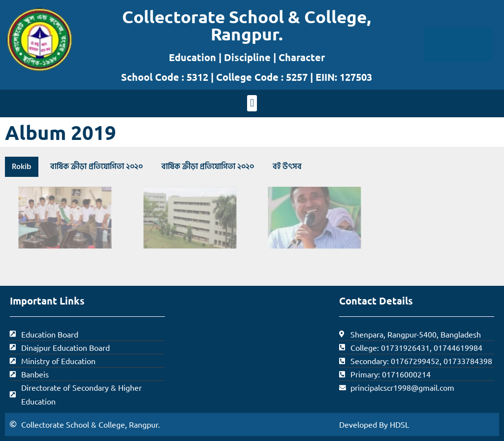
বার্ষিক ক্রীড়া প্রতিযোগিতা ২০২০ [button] (96, 167)
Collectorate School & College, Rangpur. (247, 25)
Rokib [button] (22, 167)
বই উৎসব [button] (287, 167)
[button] (252, 103)
